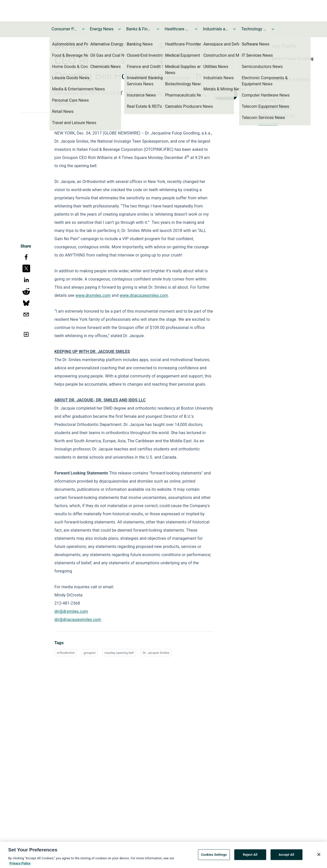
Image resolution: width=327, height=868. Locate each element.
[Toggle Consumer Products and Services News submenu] (83, 29)
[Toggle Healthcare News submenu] (196, 29)
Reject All (250, 857)
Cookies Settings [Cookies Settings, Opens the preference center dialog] (214, 857)
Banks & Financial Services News (139, 29)
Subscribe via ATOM (277, 116)
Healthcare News (177, 29)
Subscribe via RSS (275, 108)
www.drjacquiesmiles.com (144, 295)
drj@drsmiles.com (71, 611)
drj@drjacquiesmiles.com (78, 620)
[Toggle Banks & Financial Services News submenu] (158, 29)
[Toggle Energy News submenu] (120, 29)
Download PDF (272, 100)
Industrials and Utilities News (216, 29)
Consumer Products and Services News (64, 29)
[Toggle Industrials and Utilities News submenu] (235, 29)
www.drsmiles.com (93, 295)
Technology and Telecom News (254, 29)
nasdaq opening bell (119, 653)
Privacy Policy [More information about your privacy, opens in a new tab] (20, 866)
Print (263, 92)
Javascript (268, 124)
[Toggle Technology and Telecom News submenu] (273, 29)
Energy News (102, 29)
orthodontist (66, 653)
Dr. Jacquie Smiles (156, 653)
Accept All (287, 857)
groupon (90, 653)
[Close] (319, 857)
